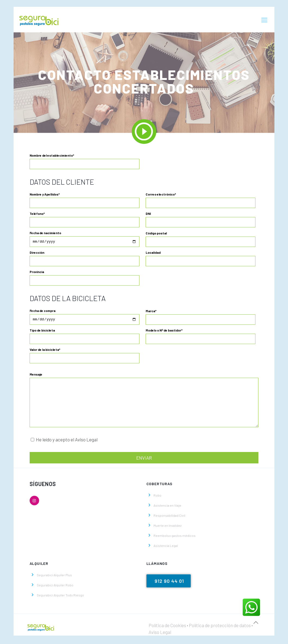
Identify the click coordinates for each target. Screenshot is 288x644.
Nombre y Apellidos (85, 200)
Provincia (85, 278)
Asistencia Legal (166, 547)
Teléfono (85, 219)
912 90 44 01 (169, 583)
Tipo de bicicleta (85, 338)
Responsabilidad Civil (169, 517)
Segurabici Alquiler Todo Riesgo (60, 597)
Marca (201, 318)
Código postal (201, 239)
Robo (157, 497)
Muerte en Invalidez (168, 527)
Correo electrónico (201, 200)
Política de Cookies (167, 627)
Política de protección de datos (220, 627)
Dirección (85, 259)
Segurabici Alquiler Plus (54, 577)
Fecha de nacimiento (85, 239)
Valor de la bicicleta (85, 357)
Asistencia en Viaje (167, 507)
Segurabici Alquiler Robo (55, 587)
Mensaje (144, 401)
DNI (201, 219)
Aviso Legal (160, 634)
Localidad (201, 259)
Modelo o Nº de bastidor (201, 338)
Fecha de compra (85, 318)
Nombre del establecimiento (85, 161)
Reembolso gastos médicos (175, 537)
